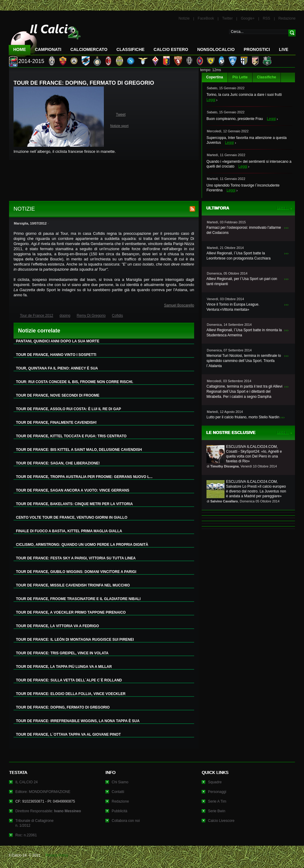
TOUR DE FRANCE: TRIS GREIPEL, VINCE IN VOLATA (62, 653)
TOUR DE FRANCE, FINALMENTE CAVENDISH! (56, 423)
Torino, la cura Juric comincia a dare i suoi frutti (244, 95)
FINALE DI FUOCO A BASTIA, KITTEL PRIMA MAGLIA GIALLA (69, 531)
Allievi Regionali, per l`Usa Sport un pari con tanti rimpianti (242, 281)
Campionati (48, 49)
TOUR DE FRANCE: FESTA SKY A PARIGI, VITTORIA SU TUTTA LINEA (76, 558)
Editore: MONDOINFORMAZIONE (43, 792)
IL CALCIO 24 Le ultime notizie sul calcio (45, 38)
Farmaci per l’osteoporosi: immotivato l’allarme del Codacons (244, 230)
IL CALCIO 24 (26, 782)
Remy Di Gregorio (91, 316)
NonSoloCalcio (216, 49)
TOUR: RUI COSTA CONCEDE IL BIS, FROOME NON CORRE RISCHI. (75, 382)
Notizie (184, 18)
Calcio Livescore (221, 821)
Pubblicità (119, 811)
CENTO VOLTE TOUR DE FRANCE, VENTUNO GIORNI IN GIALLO (72, 517)
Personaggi (217, 792)
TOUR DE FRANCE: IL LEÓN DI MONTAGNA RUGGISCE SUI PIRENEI (75, 640)
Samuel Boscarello (179, 305)
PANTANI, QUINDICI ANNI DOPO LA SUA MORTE (58, 341)
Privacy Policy (57, 855)
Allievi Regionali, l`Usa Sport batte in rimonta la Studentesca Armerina (244, 333)
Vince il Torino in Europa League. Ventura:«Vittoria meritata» (233, 307)
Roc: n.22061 (26, 835)
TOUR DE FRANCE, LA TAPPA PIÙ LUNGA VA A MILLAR (64, 667)
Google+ (248, 18)
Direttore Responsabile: (48, 811)
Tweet (121, 115)
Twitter (227, 18)
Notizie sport (119, 126)
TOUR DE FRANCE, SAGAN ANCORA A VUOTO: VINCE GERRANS (73, 490)
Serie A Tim (217, 801)
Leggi (211, 100)
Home (20, 49)
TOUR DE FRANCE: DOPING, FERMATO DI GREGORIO (63, 707)
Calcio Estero (171, 49)
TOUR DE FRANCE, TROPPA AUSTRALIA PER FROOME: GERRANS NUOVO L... (84, 477)
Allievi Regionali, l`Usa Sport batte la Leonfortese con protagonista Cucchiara (239, 256)
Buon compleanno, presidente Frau (235, 119)
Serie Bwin (217, 811)
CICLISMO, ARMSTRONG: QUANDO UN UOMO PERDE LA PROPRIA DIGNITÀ (82, 545)
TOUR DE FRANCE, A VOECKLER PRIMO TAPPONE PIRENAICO (71, 612)
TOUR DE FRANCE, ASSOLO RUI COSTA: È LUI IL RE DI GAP (68, 409)
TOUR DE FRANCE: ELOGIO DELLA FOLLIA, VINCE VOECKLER (71, 694)
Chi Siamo (120, 782)
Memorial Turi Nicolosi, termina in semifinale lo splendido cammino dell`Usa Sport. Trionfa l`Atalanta (244, 361)
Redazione (287, 18)
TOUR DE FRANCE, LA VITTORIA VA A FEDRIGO (57, 626)
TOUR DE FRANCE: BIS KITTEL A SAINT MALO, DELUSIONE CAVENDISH (79, 450)
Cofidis (118, 316)
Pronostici (257, 49)
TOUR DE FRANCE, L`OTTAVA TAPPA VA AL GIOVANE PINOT (68, 734)
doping (65, 316)
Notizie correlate (39, 331)
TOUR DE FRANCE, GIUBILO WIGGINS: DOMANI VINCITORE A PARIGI (76, 572)
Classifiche (267, 77)
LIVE (284, 49)
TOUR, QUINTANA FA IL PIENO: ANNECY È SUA (57, 368)
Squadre (215, 782)
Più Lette (240, 77)
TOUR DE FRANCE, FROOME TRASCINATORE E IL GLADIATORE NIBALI (78, 599)
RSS (267, 18)
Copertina (215, 77)
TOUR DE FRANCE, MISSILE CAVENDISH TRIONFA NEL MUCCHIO (73, 585)
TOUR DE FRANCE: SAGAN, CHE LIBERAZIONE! (58, 463)
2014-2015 (31, 61)
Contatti (118, 792)
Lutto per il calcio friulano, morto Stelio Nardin (243, 417)
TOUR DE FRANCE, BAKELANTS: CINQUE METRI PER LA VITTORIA (74, 504)
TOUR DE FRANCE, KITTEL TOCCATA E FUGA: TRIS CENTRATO (71, 436)
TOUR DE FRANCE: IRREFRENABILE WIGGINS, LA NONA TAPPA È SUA (78, 721)
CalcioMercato (89, 49)
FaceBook (206, 18)
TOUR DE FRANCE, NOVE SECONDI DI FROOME (58, 395)
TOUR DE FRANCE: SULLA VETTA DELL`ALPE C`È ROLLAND (69, 680)
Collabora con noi (126, 821)
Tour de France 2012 (37, 316)
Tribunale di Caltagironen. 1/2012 (34, 823)
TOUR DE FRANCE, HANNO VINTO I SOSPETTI (56, 355)
